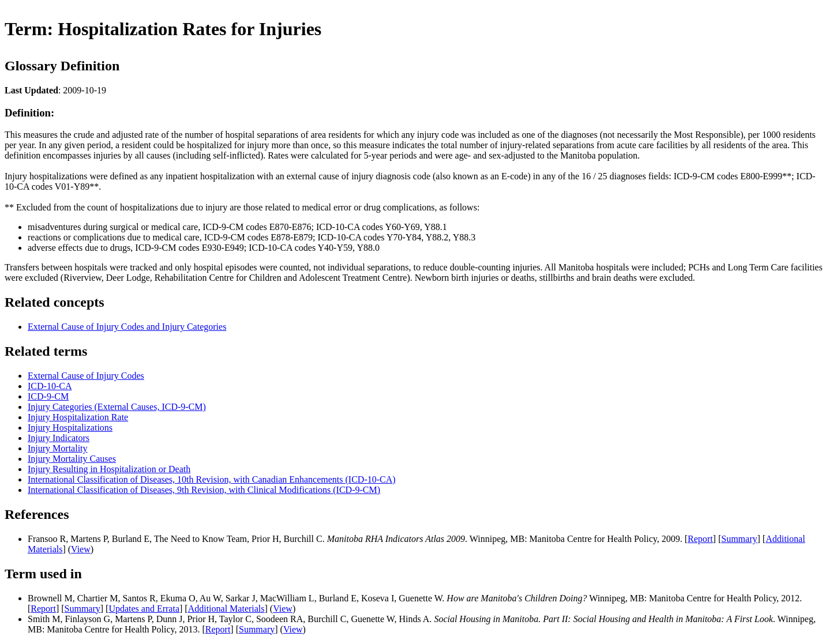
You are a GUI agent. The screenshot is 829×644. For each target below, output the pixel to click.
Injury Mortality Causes (72, 459)
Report (700, 539)
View (81, 549)
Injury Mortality (58, 448)
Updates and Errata (144, 609)
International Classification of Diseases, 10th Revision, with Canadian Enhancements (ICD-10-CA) (212, 479)
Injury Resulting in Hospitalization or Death (109, 469)
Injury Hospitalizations (70, 428)
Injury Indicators (59, 438)
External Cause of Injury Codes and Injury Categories (127, 327)
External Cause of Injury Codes (86, 376)
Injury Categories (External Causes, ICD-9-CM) (117, 407)
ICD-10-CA (50, 386)
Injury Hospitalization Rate (78, 417)
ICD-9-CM (48, 396)
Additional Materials (226, 609)
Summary (739, 539)
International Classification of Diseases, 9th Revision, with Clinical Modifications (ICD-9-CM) (204, 490)
